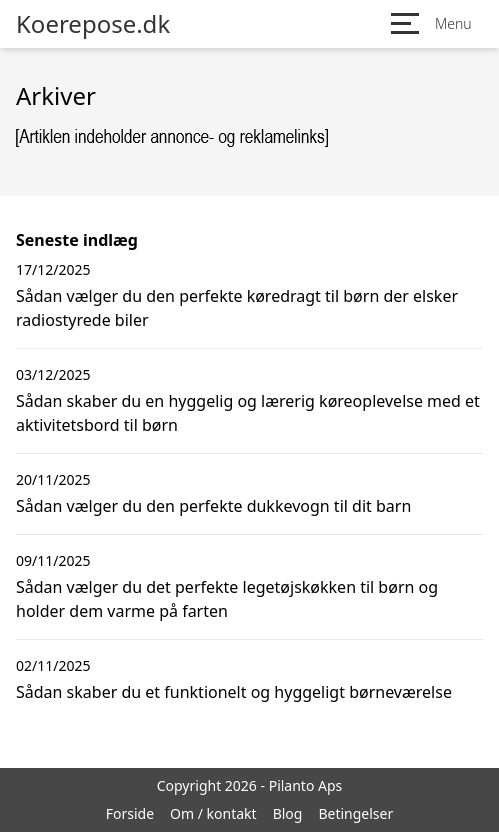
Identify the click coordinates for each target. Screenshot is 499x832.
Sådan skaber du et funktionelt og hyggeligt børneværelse (234, 692)
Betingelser (355, 813)
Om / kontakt (213, 813)
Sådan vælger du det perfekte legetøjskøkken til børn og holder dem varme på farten (227, 599)
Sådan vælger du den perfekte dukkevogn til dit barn (213, 506)
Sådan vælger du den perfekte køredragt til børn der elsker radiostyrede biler (237, 308)
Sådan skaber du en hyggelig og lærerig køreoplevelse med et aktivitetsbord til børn (248, 413)
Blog (288, 813)
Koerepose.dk (93, 24)
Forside (130, 813)
